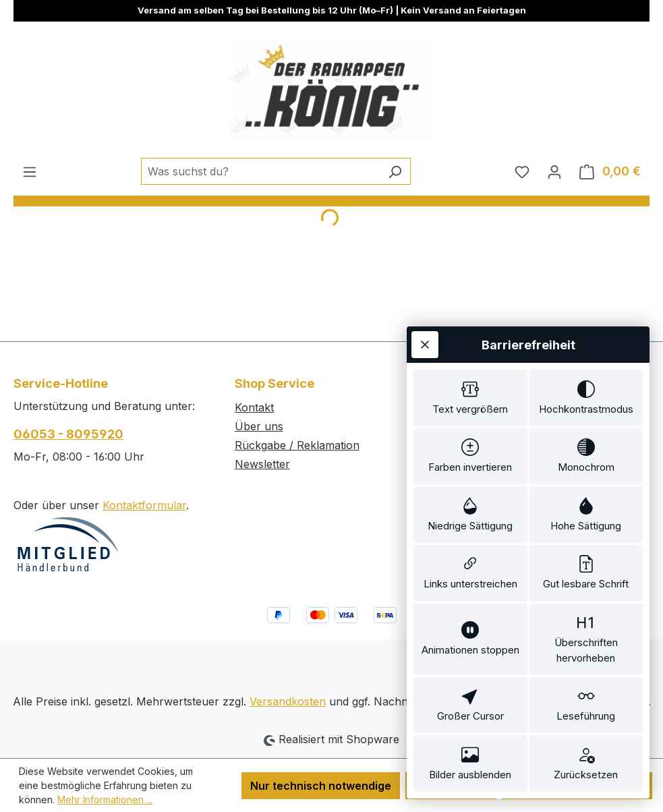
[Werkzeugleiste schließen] (425, 345)
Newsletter (262, 464)
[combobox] (260, 171)
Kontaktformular (144, 505)
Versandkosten (288, 701)
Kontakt (254, 407)
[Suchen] (395, 171)
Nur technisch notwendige (321, 786)
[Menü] (30, 171)
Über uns (259, 426)
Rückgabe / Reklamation (297, 445)
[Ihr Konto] (554, 171)
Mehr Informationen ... (105, 800)
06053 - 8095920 (68, 434)
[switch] (470, 398)
